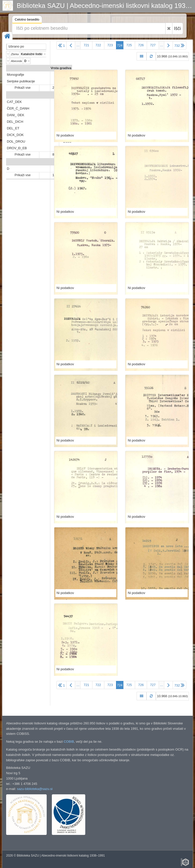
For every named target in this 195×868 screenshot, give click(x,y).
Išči (177, 28)
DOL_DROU (16, 141)
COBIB (69, 742)
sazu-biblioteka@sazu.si (35, 789)
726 (141, 45)
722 (98, 45)
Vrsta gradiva (61, 68)
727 (153, 45)
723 (110, 45)
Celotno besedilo (27, 20)
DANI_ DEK (16, 115)
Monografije (15, 75)
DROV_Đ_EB (17, 148)
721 (86, 45)
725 (129, 45)
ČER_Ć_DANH (18, 108)
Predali (66, 95)
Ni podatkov (65, 135)
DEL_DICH (15, 122)
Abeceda (64, 162)
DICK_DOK (15, 135)
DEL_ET (13, 128)
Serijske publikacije (21, 81)
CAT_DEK (14, 102)
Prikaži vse (23, 88)
